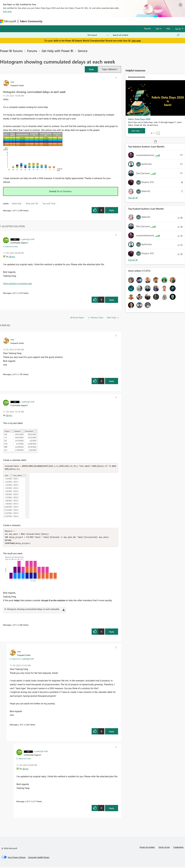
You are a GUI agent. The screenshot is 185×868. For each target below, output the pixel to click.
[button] (91, 69)
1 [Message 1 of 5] (12, 210)
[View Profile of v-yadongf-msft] (27, 239)
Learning (112, 21)
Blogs (101, 21)
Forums (49, 21)
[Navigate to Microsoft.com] (8, 21)
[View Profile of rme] (12, 82)
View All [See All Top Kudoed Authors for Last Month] (133, 260)
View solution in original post (17, 283)
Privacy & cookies (147, 848)
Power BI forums (11, 51)
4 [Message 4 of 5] (12, 293)
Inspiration (62, 21)
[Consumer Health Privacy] (39, 858)
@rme (12, 257)
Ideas (74, 21)
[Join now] (137, 131)
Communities (88, 21)
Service (83, 51)
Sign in (159, 28)
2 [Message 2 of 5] (12, 626)
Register (148, 28)
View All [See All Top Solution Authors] (133, 198)
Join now (7, 11)
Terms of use (164, 848)
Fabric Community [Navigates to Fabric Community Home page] (31, 21)
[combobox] (146, 35)
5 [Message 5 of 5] (12, 374)
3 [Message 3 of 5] (19, 726)
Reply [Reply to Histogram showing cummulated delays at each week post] (112, 210)
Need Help (17, 203)
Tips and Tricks (49, 203)
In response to (10, 246)
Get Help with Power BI (57, 51)
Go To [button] (178, 29)
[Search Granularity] (98, 35)
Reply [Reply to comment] (112, 300)
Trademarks (178, 848)
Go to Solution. (65, 191)
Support (125, 21)
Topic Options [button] (109, 69)
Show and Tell (32, 203)
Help (168, 28)
